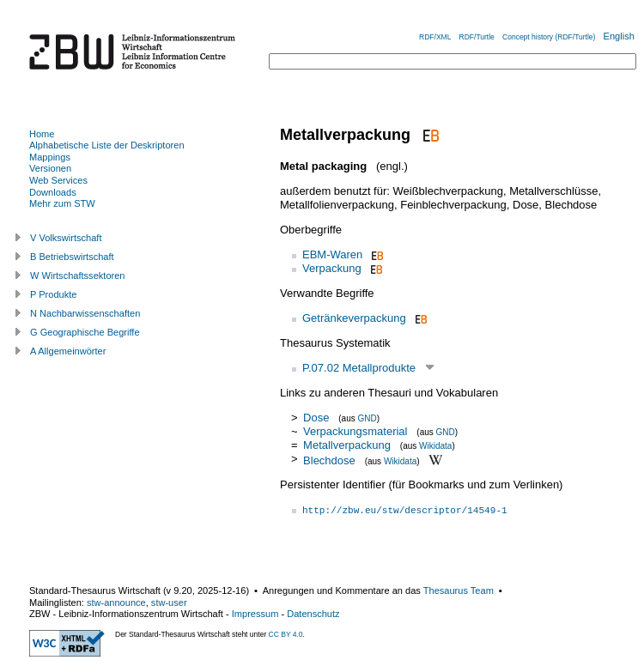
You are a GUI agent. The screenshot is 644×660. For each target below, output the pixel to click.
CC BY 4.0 (286, 634)
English (619, 36)
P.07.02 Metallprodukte (359, 368)
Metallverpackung (347, 445)
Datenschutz (313, 614)
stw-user (169, 602)
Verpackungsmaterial (355, 431)
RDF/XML (435, 37)
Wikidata (435, 446)
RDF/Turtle (477, 37)
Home (42, 134)
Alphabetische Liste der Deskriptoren (107, 145)
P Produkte (53, 294)
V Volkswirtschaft (66, 238)
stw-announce (116, 602)
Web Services (58, 180)
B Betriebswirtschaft (72, 257)
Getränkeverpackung (354, 318)
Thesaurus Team (459, 590)
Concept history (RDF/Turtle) (549, 37)
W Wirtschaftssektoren (78, 276)
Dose (316, 418)
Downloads (53, 192)
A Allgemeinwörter (68, 351)
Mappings (50, 157)
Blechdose (329, 460)
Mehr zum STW (62, 203)
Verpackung (332, 268)
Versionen (50, 168)
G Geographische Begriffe (85, 332)
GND (368, 418)
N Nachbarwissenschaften (85, 313)
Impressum (255, 614)
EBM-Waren (332, 254)
